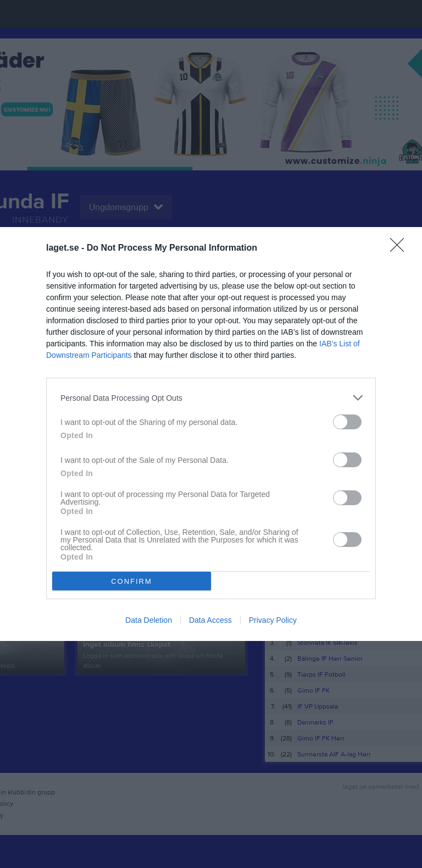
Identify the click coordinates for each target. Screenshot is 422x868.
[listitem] (211, 398)
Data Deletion (149, 620)
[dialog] (211, 434)
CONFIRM (132, 581)
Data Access (210, 620)
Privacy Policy (273, 620)
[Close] (401, 248)
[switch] (347, 422)
